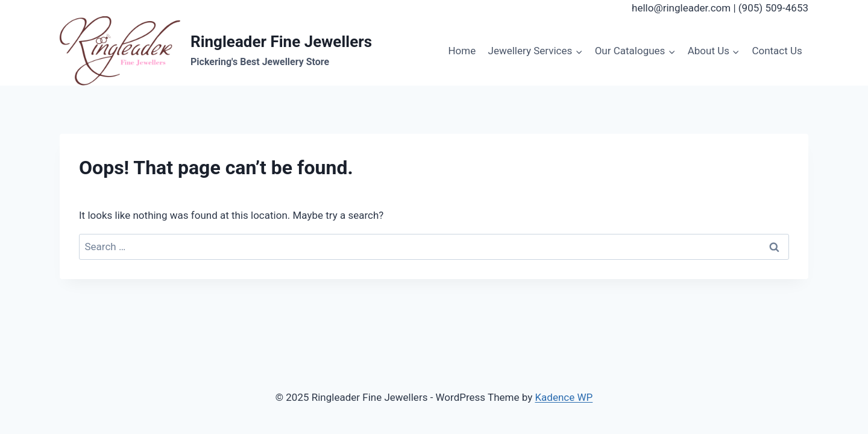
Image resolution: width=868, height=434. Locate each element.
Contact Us (777, 51)
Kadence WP (564, 397)
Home (462, 51)
